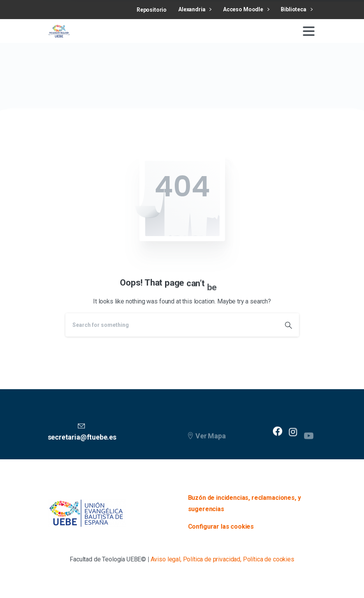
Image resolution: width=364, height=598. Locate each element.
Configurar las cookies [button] (221, 527)
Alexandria (195, 10)
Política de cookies (269, 559)
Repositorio (152, 10)
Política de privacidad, (212, 559)
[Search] (172, 325)
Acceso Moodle (246, 10)
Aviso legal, (166, 559)
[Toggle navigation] (309, 31)
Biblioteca (296, 10)
